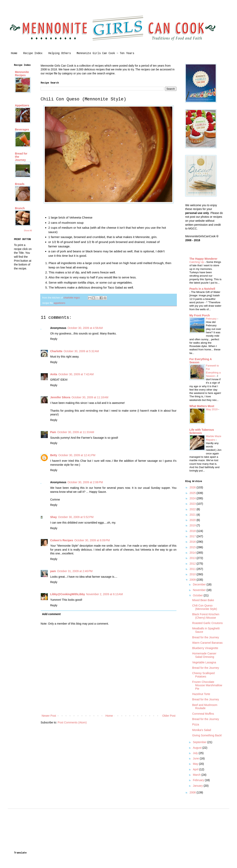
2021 (193, 515)
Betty (54, 455)
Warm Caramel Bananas (207, 643)
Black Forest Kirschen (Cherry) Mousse (206, 616)
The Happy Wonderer (203, 259)
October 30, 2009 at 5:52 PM (76, 517)
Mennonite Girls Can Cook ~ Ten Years (105, 53)
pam (53, 571)
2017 (193, 536)
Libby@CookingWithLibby (68, 594)
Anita (54, 374)
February (212, 319)
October (198, 595)
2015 (193, 547)
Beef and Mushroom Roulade (205, 707)
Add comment (51, 614)
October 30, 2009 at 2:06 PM (85, 482)
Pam (53, 432)
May (196, 764)
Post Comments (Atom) (72, 722)
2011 (193, 569)
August (197, 748)
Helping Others (60, 53)
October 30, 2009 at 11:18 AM (90, 397)
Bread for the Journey (206, 637)
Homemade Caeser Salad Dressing (204, 655)
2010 (193, 574)
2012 (193, 564)
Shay (53, 517)
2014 (193, 553)
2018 (193, 531)
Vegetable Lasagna (204, 662)
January (198, 786)
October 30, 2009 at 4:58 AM (85, 328)
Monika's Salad (202, 730)
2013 (193, 558)
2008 (193, 792)
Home (14, 53)
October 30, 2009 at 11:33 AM (76, 432)
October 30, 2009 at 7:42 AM (76, 374)
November (200, 590)
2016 (193, 542)
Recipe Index (33, 53)
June (196, 758)
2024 (193, 498)
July (196, 753)
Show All (28, 230)
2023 (193, 504)
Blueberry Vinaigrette (205, 648)
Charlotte (56, 351)
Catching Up (197, 262)
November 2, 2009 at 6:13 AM (105, 594)
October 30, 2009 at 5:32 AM (81, 351)
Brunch (20, 208)
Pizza (196, 724)
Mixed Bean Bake (203, 600)
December (200, 584)
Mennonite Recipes (22, 74)
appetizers (59, 303)
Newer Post (49, 716)
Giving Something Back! (207, 735)
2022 (193, 509)
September (200, 742)
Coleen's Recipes (62, 540)
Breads (20, 184)
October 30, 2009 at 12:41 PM (77, 455)
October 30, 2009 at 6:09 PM (92, 540)
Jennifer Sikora (60, 397)
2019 (193, 525)
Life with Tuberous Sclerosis (202, 431)
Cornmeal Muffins (203, 714)
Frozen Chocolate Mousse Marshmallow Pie (207, 685)
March (197, 775)
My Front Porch (200, 315)
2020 (193, 520)
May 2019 (212, 409)
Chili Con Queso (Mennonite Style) (205, 607)
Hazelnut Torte (201, 694)
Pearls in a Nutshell (202, 289)
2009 (193, 580)
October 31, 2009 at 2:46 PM (75, 571)
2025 (193, 493)
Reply (54, 339)
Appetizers (22, 105)
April (196, 769)
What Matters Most (202, 406)
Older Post (169, 716)
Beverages (22, 129)
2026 (193, 487)
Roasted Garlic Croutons (207, 623)
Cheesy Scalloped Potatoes (203, 675)
